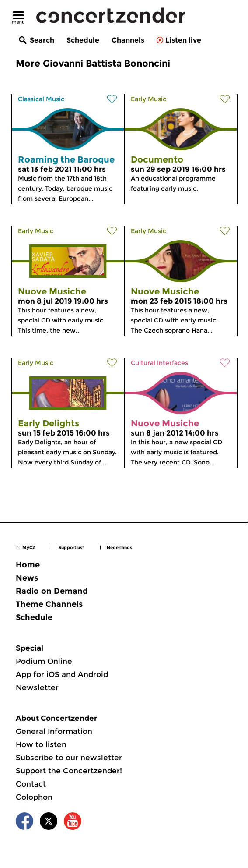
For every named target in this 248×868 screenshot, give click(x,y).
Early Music (148, 99)
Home (28, 565)
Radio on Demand (52, 591)
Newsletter (37, 687)
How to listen (41, 744)
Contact (31, 784)
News (27, 578)
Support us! (71, 547)
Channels (128, 40)
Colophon (34, 797)
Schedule (83, 40)
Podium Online (44, 661)
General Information (54, 731)
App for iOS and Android (62, 674)
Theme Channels (49, 604)
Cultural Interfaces (159, 363)
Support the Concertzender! (69, 771)
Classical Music (41, 99)
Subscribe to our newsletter (69, 758)
